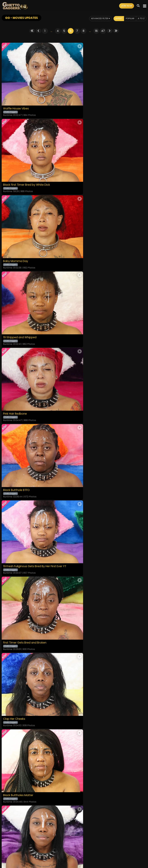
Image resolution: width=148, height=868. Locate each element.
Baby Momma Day (16, 171)
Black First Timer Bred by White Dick (101, 101)
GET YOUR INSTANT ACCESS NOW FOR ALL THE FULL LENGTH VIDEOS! (74, 700)
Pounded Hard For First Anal (23, 585)
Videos (30, 850)
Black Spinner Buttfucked (93, 585)
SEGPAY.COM (66, 858)
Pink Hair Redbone (16, 240)
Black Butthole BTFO (90, 240)
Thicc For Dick (85, 447)
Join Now (127, 6)
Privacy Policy (65, 850)
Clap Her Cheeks (15, 378)
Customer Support (82, 850)
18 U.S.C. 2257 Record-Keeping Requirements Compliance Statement (74, 843)
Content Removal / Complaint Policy (111, 850)
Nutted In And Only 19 (18, 516)
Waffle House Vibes (17, 101)
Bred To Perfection (16, 447)
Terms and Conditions (46, 850)
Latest (116, 18)
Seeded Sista (85, 516)
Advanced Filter (96, 18)
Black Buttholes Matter (92, 378)
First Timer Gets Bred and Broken (99, 309)
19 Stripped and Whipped (93, 171)
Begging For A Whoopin (20, 654)
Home (22, 850)
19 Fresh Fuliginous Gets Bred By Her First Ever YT (37, 309)
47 (103, 31)
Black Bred (83, 654)
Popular (129, 18)
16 (96, 31)
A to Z (141, 18)
